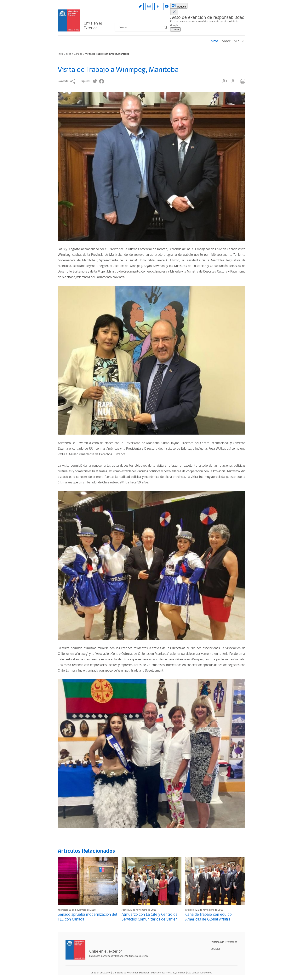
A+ (225, 81)
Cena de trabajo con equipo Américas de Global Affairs (209, 917)
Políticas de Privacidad (224, 942)
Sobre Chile (234, 41)
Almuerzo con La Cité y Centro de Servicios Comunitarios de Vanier (150, 917)
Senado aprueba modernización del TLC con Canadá (88, 917)
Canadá (78, 54)
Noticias (215, 949)
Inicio (214, 41)
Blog (69, 54)
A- (234, 81)
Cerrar (175, 29)
